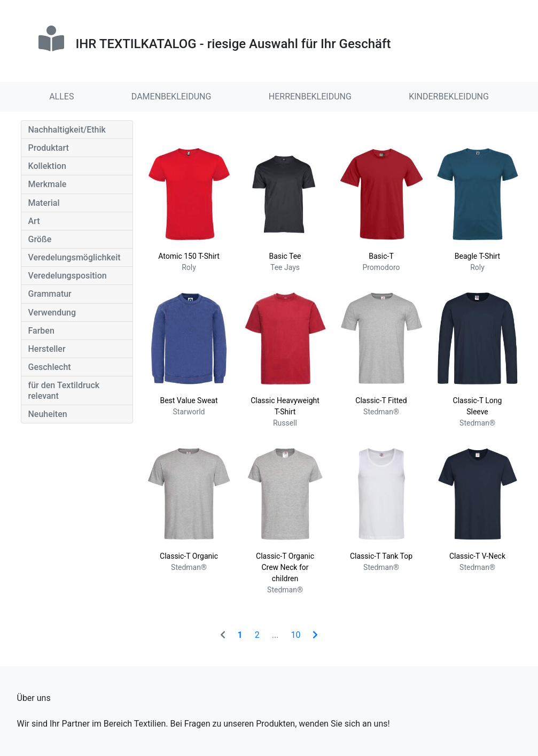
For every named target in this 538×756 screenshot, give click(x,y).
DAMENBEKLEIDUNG (171, 97)
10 (295, 635)
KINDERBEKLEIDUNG (449, 97)
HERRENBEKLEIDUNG (310, 97)
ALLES (61, 97)
